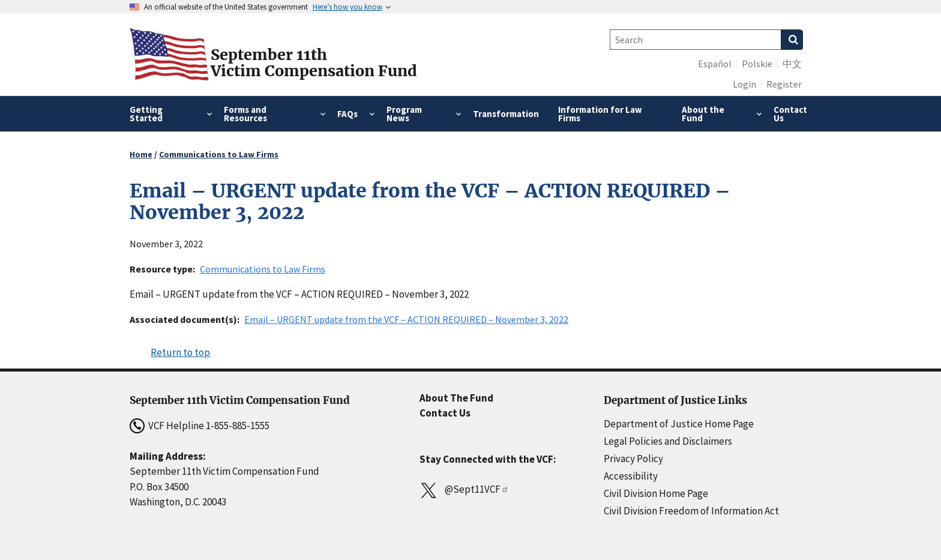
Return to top (180, 352)
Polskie (757, 64)
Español (715, 64)
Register (784, 84)
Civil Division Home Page (656, 493)
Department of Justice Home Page (679, 424)
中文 (792, 64)
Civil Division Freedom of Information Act (691, 511)
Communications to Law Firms (219, 154)
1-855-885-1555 (238, 426)
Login (744, 84)
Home (141, 154)
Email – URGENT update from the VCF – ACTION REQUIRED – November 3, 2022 (406, 319)
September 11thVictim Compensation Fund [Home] (314, 63)
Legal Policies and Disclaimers (668, 441)
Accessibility (631, 476)
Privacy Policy (633, 459)
